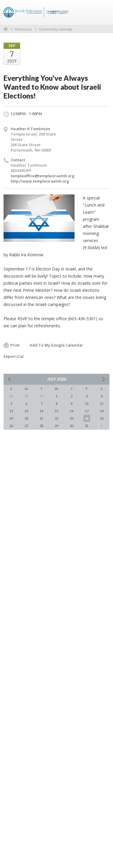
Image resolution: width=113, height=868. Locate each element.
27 (26, 426)
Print (12, 345)
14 (41, 411)
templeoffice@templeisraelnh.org (43, 176)
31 (87, 426)
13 (26, 411)
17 (87, 411)
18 (102, 411)
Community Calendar (56, 29)
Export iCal (14, 356)
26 (11, 426)
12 (11, 411)
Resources (23, 29)
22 (56, 418)
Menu (103, 12)
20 (26, 418)
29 (56, 426)
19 (11, 418)
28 (41, 426)
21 (41, 418)
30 (72, 426)
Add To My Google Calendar (56, 345)
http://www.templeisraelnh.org (40, 181)
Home (6, 29)
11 (102, 404)
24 (87, 418)
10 (87, 404)
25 (102, 418)
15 (56, 411)
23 (72, 418)
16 (72, 411)
